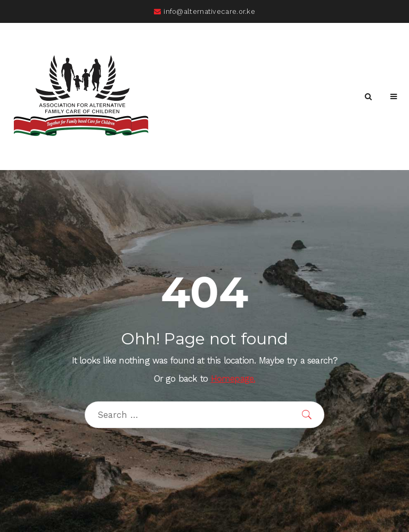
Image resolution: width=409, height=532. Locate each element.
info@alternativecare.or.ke (204, 11)
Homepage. (233, 379)
